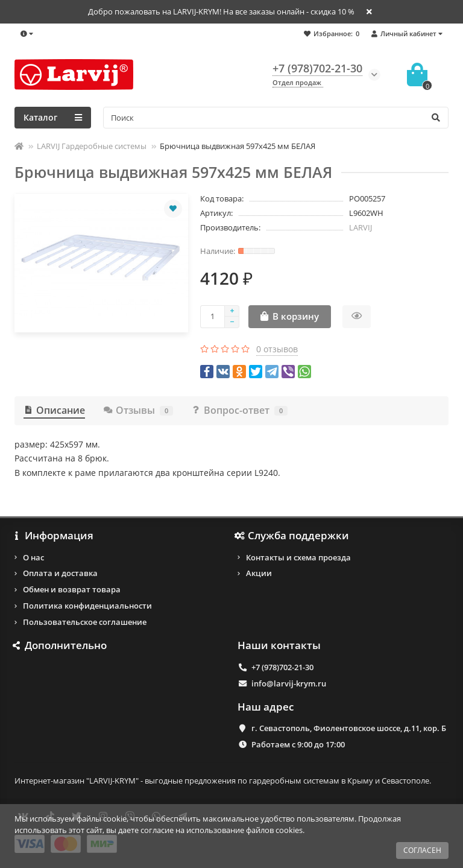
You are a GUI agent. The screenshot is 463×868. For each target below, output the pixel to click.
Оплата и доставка (60, 573)
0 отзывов (277, 349)
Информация (54, 536)
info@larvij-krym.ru (289, 683)
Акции (259, 573)
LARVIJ (361, 227)
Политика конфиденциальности (87, 606)
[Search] (276, 118)
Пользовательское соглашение (85, 622)
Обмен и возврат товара (72, 589)
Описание (54, 410)
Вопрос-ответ (239, 410)
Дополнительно (61, 645)
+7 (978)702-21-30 (282, 667)
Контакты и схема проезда (298, 557)
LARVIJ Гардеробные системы (92, 146)
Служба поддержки (293, 536)
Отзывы (138, 410)
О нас (33, 557)
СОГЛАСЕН (422, 850)
